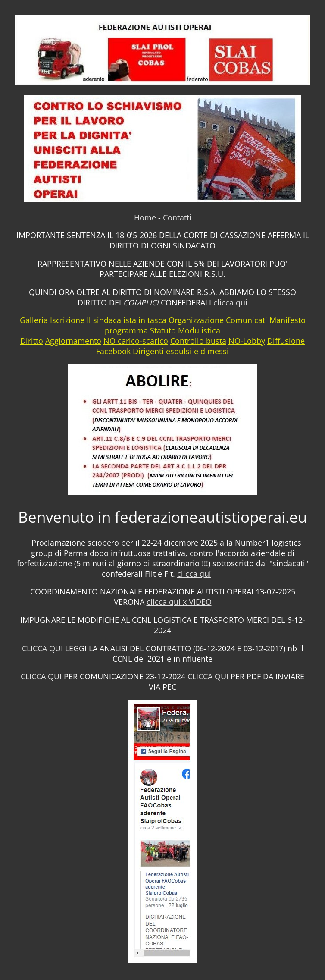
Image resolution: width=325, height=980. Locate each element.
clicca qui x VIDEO (179, 602)
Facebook (113, 351)
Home (145, 217)
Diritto (32, 341)
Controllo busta (198, 341)
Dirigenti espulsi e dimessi (181, 351)
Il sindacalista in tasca (127, 320)
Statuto (163, 330)
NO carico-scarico (136, 341)
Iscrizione (67, 320)
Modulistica (199, 330)
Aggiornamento (73, 341)
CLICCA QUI (42, 648)
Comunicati (247, 320)
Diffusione (286, 341)
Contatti (177, 217)
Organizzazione (196, 320)
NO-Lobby (247, 341)
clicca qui (230, 302)
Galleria (34, 320)
